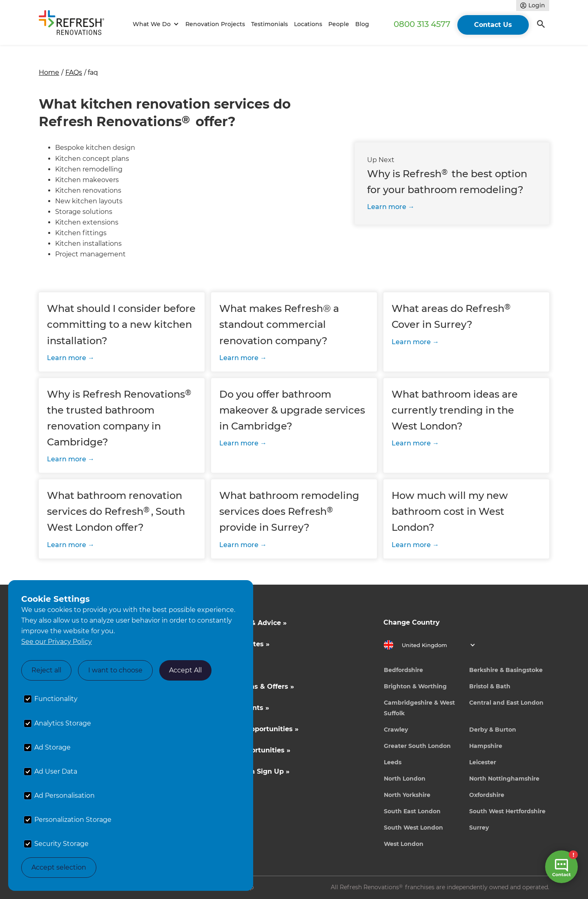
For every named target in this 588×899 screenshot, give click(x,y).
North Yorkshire (407, 795)
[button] (155, 24)
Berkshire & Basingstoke (506, 670)
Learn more (387, 207)
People (339, 24)
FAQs (74, 72)
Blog (362, 24)
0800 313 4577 (422, 24)
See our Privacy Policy (57, 642)
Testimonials (269, 24)
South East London (412, 811)
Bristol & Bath (490, 686)
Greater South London (417, 746)
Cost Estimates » (241, 644)
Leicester (483, 762)
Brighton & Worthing (415, 686)
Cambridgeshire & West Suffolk (419, 708)
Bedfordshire (403, 670)
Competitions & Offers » (253, 686)
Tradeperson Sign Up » (251, 771)
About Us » (230, 665)
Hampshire (486, 746)
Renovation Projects (215, 24)
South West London (413, 828)
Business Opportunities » (255, 729)
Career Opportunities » (251, 750)
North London (405, 779)
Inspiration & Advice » (249, 623)
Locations (308, 24)
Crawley (396, 730)
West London (404, 844)
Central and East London (506, 703)
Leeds (393, 762)
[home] (75, 24)
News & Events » (240, 708)
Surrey (479, 828)
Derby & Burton (493, 730)
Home (49, 72)
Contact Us (493, 25)
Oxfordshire (487, 795)
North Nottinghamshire (504, 779)
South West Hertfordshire (507, 811)
